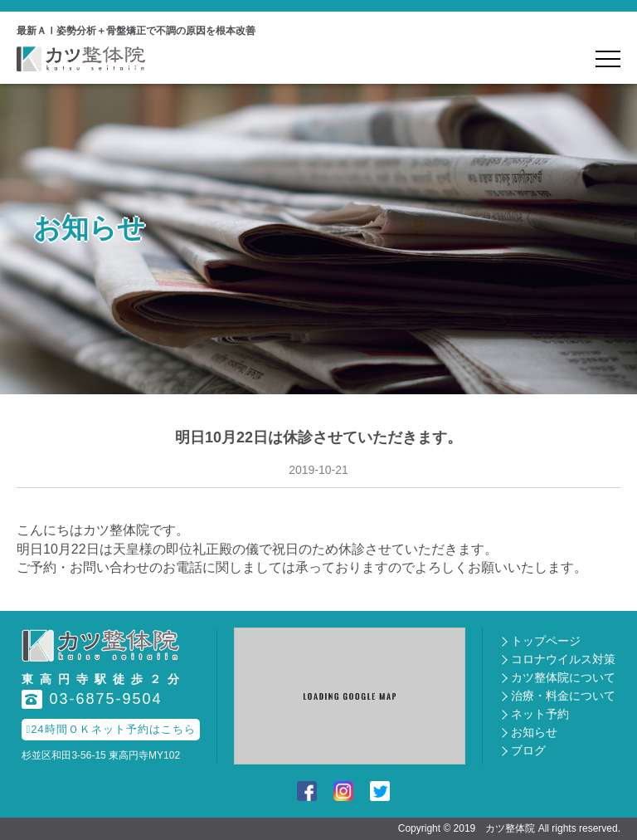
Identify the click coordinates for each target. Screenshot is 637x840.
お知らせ (534, 732)
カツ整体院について (563, 677)
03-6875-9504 (92, 699)
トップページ (546, 641)
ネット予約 (540, 714)
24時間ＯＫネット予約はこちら (110, 729)
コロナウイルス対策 (563, 659)
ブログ (528, 750)
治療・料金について (563, 696)
